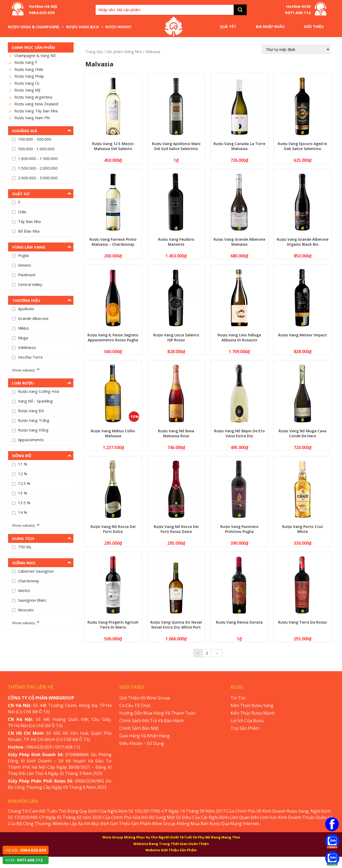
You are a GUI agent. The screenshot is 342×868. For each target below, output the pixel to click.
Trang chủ (94, 52)
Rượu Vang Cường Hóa (39, 391)
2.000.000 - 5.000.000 (38, 178)
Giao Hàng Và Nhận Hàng (145, 736)
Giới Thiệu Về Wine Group (145, 698)
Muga (23, 338)
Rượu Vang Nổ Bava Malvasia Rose (176, 433)
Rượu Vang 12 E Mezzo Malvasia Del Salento (113, 146)
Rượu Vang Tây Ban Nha (36, 111)
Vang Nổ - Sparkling (35, 401)
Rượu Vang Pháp (29, 76)
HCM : (24, 860)
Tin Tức (238, 698)
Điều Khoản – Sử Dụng (142, 743)
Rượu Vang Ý (26, 62)
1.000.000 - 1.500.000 (38, 158)
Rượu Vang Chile (29, 69)
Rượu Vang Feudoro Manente (176, 242)
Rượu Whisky (119, 27)
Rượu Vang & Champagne (36, 27)
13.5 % (24, 503)
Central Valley (30, 284)
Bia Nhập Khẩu (270, 27)
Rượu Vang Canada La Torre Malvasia (239, 146)
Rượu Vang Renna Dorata (239, 622)
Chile (22, 212)
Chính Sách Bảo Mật (139, 728)
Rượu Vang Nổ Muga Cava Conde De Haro (302, 433)
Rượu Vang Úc (27, 83)
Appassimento (31, 440)
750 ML (25, 547)
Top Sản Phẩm (245, 728)
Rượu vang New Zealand (36, 104)
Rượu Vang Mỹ (27, 90)
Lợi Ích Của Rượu (247, 721)
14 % (23, 512)
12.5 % (24, 483)
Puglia (23, 255)
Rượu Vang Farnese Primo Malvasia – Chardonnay (113, 242)
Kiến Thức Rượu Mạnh (253, 713)
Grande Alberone (33, 318)
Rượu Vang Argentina (33, 97)
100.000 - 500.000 (35, 139)
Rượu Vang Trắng (34, 420)
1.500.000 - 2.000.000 (38, 168)
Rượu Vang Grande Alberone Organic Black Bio (303, 242)
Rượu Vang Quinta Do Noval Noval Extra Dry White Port (176, 625)
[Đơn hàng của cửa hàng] (296, 49)
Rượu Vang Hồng (33, 430)
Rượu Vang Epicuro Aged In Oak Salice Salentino (302, 146)
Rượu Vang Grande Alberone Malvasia (239, 242)
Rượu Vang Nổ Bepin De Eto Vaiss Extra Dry (239, 433)
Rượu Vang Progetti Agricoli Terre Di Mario (113, 625)
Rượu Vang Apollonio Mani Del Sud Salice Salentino (176, 146)
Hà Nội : (26, 850)
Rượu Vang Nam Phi (32, 118)
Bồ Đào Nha (29, 231)
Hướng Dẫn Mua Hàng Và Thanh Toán (157, 713)
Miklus (23, 328)
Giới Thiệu (314, 27)
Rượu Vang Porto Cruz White (303, 529)
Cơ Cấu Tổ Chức (135, 705)
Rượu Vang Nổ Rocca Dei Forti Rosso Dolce (176, 529)
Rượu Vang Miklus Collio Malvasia (113, 433)
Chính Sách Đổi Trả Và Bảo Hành (151, 721)
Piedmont (27, 275)
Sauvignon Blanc (32, 600)
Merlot (24, 590)
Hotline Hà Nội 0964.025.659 (43, 9)
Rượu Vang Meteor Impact (303, 335)
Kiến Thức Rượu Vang (252, 705)
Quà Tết (228, 27)
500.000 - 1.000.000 (36, 149)
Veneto (25, 265)
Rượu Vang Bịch (85, 27)
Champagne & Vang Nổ (35, 55)
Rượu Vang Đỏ (31, 411)
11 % (23, 464)
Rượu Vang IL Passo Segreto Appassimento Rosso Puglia (113, 337)
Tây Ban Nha (29, 221)
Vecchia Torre (30, 357)
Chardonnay (29, 581)
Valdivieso (27, 347)
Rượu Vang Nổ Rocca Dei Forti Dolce (113, 529)
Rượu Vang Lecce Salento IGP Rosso (176, 337)
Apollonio (26, 309)
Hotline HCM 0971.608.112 (298, 9)
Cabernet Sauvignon (36, 571)
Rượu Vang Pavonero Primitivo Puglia (239, 529)
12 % (23, 474)
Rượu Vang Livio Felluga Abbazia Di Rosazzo (239, 337)
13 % (23, 493)
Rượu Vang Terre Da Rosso (302, 622)
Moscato (26, 610)
